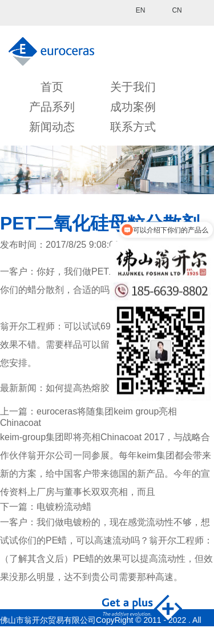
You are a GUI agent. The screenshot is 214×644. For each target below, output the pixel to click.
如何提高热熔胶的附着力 (96, 388)
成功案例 (133, 107)
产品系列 (52, 107)
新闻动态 (52, 127)
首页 (52, 87)
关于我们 (133, 87)
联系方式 (133, 127)
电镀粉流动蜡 (64, 507)
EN (141, 10)
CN (177, 10)
